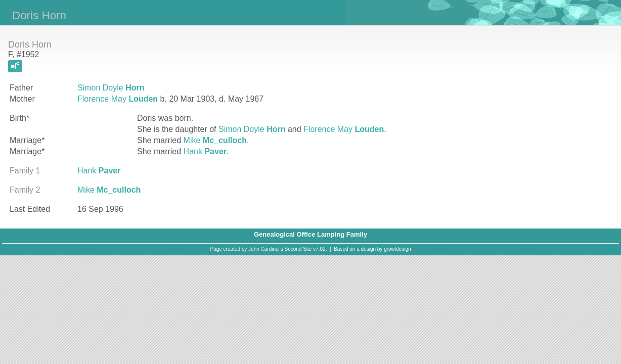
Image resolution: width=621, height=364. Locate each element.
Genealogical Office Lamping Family (310, 234)
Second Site (298, 249)
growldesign (397, 249)
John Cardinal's (266, 249)
